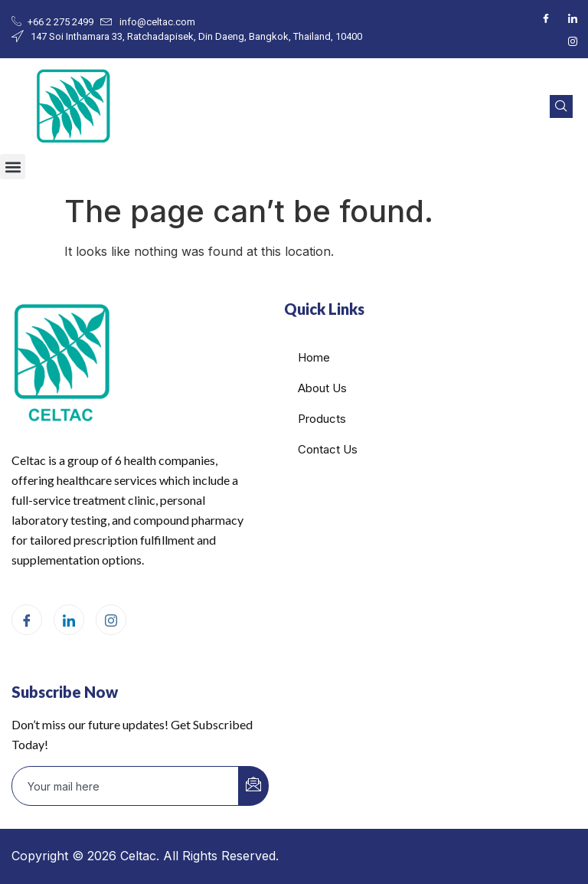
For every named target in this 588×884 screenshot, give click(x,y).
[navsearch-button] (561, 106)
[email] (126, 786)
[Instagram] (573, 41)
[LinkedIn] (573, 18)
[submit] (253, 786)
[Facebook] (546, 18)
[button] (13, 167)
